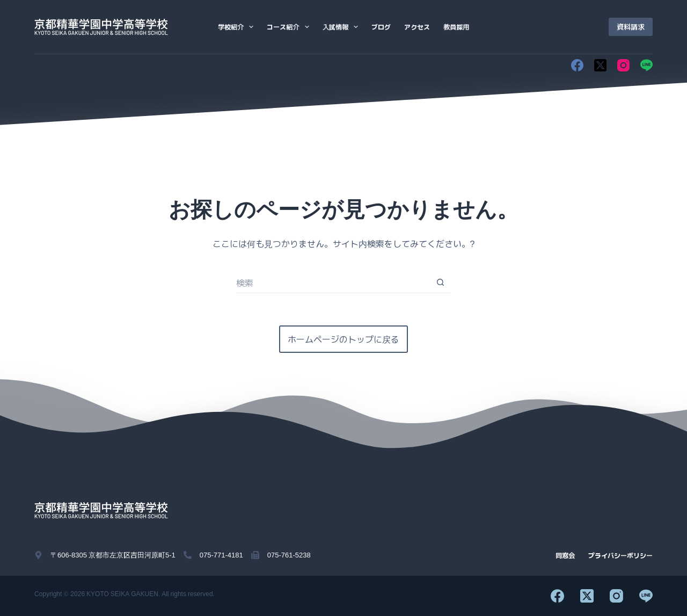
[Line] (646, 65)
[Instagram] (623, 65)
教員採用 (456, 27)
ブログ (381, 27)
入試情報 (342, 27)
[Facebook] (577, 65)
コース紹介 (290, 27)
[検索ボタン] (440, 282)
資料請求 (631, 27)
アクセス (417, 27)
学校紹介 (238, 27)
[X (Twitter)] (600, 65)
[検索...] (333, 282)
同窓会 (565, 555)
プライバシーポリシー (620, 555)
